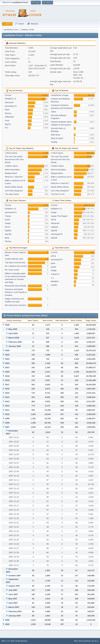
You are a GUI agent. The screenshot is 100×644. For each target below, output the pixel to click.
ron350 (54, 285)
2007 (7, 427)
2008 (7, 423)
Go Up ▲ (95, 641)
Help (76, 641)
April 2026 (13, 333)
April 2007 (13, 603)
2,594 (31, 48)
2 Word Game (11, 153)
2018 (7, 380)
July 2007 (13, 590)
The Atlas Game (12, 194)
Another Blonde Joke (14, 259)
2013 (7, 401)
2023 (7, 359)
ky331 (7, 220)
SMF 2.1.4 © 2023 (8, 641)
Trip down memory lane (15, 263)
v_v (52, 278)
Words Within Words (14, 187)
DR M (7, 227)
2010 (7, 414)
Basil (7, 238)
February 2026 (15, 342)
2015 (7, 393)
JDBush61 (9, 117)
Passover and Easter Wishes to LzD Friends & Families (16, 292)
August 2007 (14, 586)
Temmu (8, 113)
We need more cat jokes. (16, 305)
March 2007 (14, 607)
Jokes (53, 112)
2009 (7, 419)
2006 (7, 620)
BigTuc (8, 124)
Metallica (55, 281)
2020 (7, 372)
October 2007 (15, 576)
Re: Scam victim (12, 270)
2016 (7, 389)
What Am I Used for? (14, 177)
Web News (56, 135)
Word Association (12, 170)
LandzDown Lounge (60, 95)
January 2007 (15, 616)
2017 (7, 385)
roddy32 (54, 227)
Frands (8, 216)
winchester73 (11, 106)
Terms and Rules (85, 641)
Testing (54, 142)
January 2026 (15, 346)
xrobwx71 (55, 274)
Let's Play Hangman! (14, 191)
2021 (7, 368)
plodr (53, 263)
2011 (7, 410)
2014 (7, 397)
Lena (7, 120)
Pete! (7, 110)
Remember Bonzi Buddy (15, 286)
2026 (7, 325)
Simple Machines (21, 641)
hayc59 (8, 234)
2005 (7, 624)
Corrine (8, 95)
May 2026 (13, 329)
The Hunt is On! (58, 194)
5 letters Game (11, 166)
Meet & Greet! (57, 138)
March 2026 (14, 338)
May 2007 (13, 599)
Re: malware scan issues (16, 266)
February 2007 (15, 611)
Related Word (11, 173)
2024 (7, 355)
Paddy (8, 223)
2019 (7, 376)
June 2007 (13, 594)
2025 (7, 350)
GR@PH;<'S (10, 99)
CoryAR (77, 65)
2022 (7, 363)
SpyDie (8, 230)
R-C (7, 128)
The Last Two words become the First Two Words (14, 159)
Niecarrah (9, 102)
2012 (7, 406)
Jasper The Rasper (59, 216)
